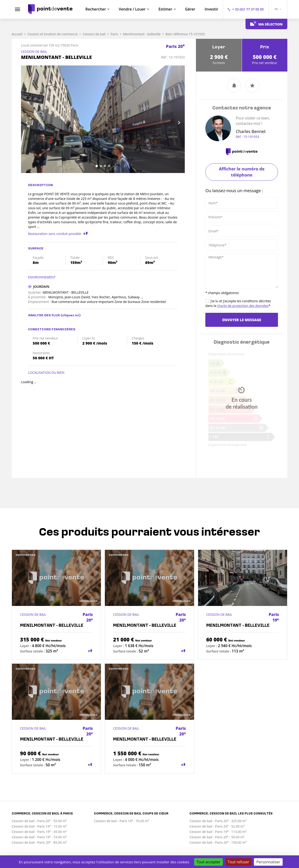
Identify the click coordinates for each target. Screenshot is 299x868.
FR (278, 9)
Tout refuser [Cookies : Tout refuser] (238, 862)
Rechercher (96, 9)
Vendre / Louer (132, 9)
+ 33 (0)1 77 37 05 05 (248, 9)
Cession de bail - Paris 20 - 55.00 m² (39, 821)
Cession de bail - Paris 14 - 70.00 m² (121, 821)
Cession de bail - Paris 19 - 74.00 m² (39, 837)
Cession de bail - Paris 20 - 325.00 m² (218, 821)
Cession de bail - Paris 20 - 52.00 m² (217, 826)
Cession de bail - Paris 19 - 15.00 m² (39, 826)
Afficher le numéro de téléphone (242, 172)
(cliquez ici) (71, 315)
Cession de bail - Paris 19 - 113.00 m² (218, 832)
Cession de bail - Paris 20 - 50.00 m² (217, 837)
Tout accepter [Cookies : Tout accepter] (208, 862)
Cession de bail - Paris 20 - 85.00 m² (39, 842)
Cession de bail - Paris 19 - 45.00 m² (39, 832)
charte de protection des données (243, 306)
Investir (211, 9)
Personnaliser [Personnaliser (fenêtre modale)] (268, 862)
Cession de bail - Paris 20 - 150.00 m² (218, 842)
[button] (33, 119)
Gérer (190, 9)
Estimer (165, 9)
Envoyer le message (242, 320)
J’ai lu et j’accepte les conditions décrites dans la (238, 303)
